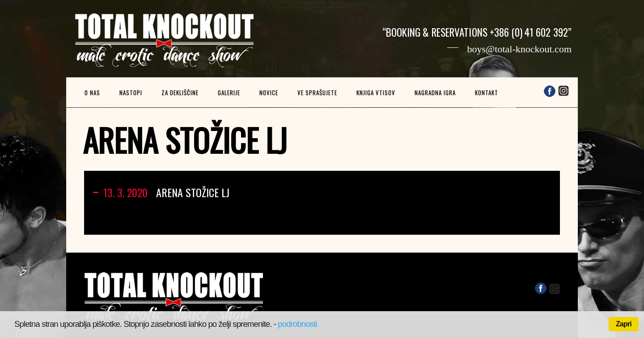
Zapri (624, 324)
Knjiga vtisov (376, 93)
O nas (92, 93)
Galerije (229, 93)
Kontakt (487, 93)
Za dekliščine (180, 93)
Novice (269, 93)
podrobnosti (297, 324)
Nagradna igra (435, 93)
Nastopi (131, 93)
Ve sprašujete (317, 93)
